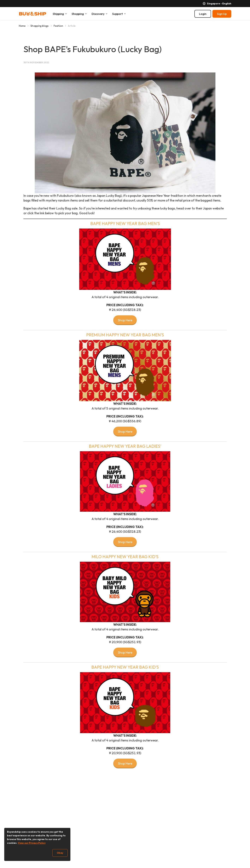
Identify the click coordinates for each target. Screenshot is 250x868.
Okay (60, 853)
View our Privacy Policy (32, 843)
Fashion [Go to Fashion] (58, 26)
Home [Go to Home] (22, 26)
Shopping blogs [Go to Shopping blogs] (40, 26)
